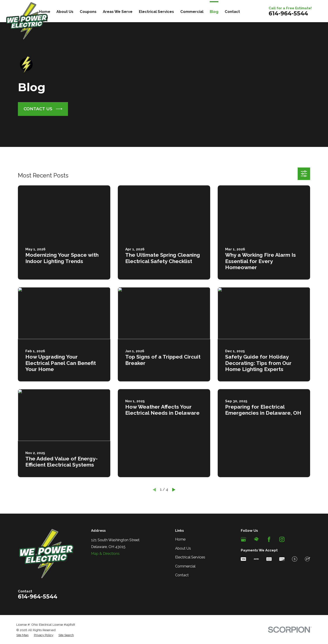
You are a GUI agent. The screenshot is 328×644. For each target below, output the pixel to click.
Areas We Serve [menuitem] (118, 12)
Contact (182, 575)
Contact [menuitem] (232, 12)
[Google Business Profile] (243, 539)
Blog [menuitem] (214, 12)
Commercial (185, 566)
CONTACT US (43, 109)
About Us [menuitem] (65, 12)
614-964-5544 (288, 13)
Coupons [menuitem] (88, 12)
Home (180, 539)
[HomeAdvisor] (256, 539)
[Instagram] (282, 539)
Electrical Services (190, 557)
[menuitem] (22, 635)
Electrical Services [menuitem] (156, 12)
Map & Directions (105, 553)
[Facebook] (269, 539)
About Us (183, 548)
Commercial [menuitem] (192, 12)
